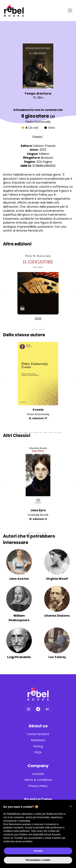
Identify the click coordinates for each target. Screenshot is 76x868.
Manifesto (38, 740)
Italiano (44, 154)
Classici (37, 137)
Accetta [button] (38, 851)
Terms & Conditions (38, 780)
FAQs (38, 752)
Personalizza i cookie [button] (38, 860)
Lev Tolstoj (57, 657)
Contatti (38, 774)
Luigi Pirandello (19, 657)
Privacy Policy (38, 786)
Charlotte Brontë (38, 515)
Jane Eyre (38, 510)
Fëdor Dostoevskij (38, 122)
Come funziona (38, 734)
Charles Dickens (57, 616)
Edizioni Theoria (44, 146)
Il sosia (38, 410)
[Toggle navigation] (69, 11)
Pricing (38, 746)
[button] (71, 806)
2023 (38, 319)
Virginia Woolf (57, 579)
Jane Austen (19, 579)
